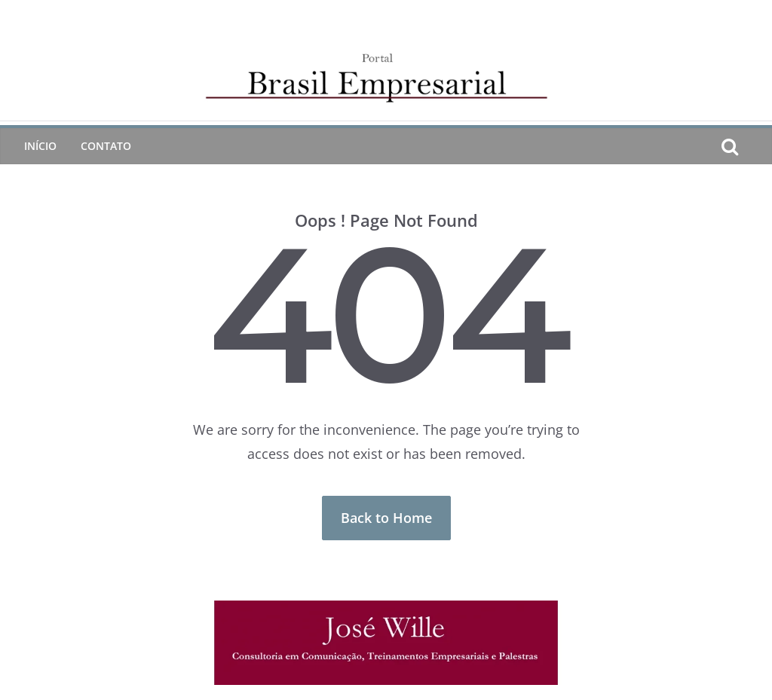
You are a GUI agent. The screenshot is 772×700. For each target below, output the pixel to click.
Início (40, 146)
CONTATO (106, 146)
